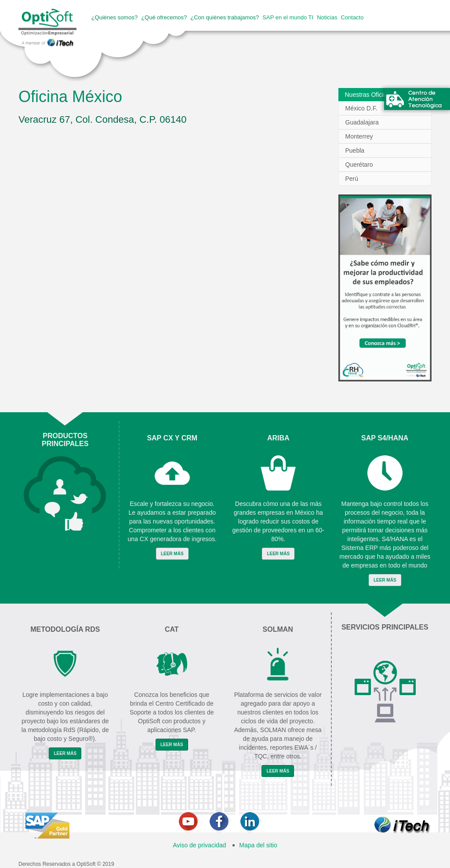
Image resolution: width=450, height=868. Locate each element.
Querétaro (359, 165)
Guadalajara (362, 122)
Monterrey (359, 136)
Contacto (352, 17)
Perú (352, 179)
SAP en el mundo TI (288, 17)
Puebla (355, 150)
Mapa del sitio (258, 845)
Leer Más (172, 554)
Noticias (327, 17)
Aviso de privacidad (199, 845)
